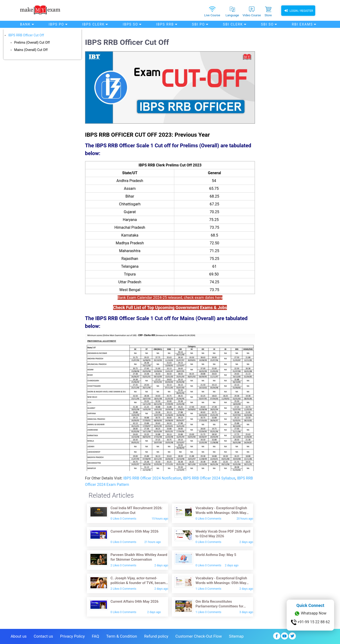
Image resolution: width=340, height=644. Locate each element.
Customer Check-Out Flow (199, 636)
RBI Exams (302, 24)
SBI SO (267, 24)
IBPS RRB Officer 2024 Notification (152, 478)
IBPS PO (56, 24)
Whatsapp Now (310, 614)
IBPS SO (130, 24)
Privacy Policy (72, 636)
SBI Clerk (233, 24)
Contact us (43, 636)
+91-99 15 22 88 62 (310, 622)
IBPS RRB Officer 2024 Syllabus (209, 478)
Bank (25, 24)
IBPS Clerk (93, 24)
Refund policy (156, 636)
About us (19, 636)
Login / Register (298, 11)
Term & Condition (122, 636)
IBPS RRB (165, 24)
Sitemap (236, 636)
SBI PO (198, 24)
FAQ (96, 636)
